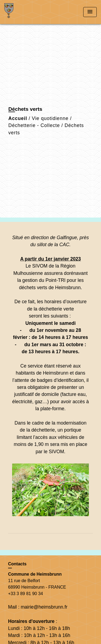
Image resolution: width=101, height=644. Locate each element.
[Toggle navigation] (90, 12)
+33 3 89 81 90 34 (25, 594)
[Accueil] (25, 12)
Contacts (17, 564)
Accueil (18, 118)
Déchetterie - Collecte (34, 125)
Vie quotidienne (50, 118)
